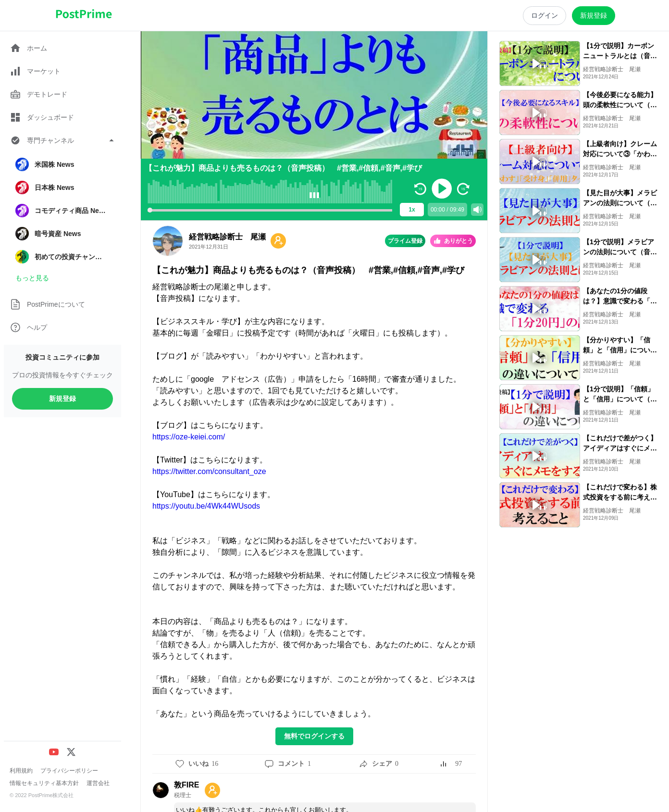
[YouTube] (54, 752)
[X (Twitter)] (71, 752)
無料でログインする (314, 736)
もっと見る (32, 278)
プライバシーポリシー (69, 771)
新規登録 (62, 399)
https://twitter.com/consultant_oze (209, 471)
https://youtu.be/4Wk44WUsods (206, 506)
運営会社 (98, 783)
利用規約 (21, 771)
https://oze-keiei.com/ (189, 437)
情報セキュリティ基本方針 (44, 783)
